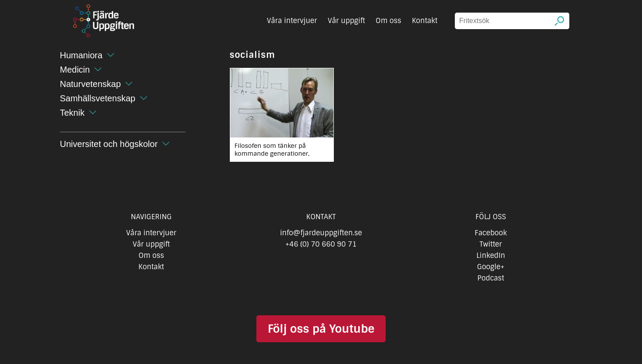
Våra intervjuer (292, 21)
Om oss (388, 21)
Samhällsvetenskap (98, 98)
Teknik (72, 113)
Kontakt (425, 21)
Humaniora (81, 55)
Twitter (491, 244)
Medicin (75, 70)
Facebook (491, 233)
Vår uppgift (346, 21)
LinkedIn (491, 255)
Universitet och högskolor (109, 144)
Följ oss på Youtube (321, 329)
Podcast (491, 278)
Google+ (491, 267)
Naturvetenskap (91, 84)
